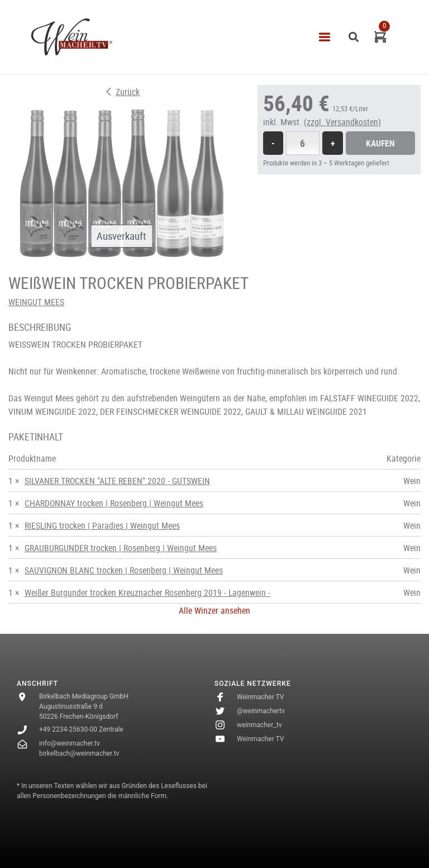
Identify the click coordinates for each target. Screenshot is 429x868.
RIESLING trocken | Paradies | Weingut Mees (102, 525)
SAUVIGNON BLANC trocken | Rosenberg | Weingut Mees (124, 570)
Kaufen (380, 143)
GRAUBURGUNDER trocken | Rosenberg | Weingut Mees (121, 548)
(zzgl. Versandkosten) (342, 122)
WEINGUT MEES (36, 302)
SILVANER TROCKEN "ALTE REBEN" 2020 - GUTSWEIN (117, 481)
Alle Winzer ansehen (214, 610)
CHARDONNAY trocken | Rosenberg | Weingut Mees (114, 503)
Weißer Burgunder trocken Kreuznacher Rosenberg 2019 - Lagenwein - (147, 592)
